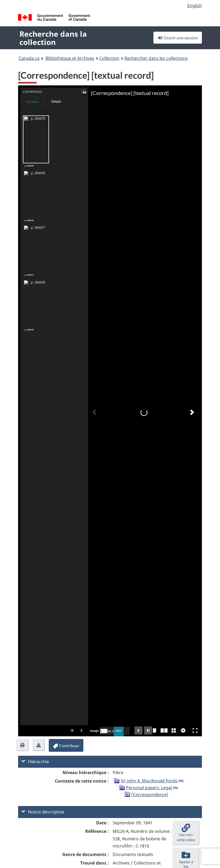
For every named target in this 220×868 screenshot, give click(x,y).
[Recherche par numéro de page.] (104, 731)
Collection (109, 58)
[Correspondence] (150, 795)
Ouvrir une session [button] (178, 38)
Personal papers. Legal (149, 788)
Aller (119, 731)
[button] (58, 92)
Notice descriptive (43, 812)
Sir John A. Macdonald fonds (149, 781)
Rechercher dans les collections (156, 58)
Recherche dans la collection (53, 38)
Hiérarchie (35, 762)
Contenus (57, 100)
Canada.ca (29, 58)
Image (94, 731)
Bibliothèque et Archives (70, 58)
